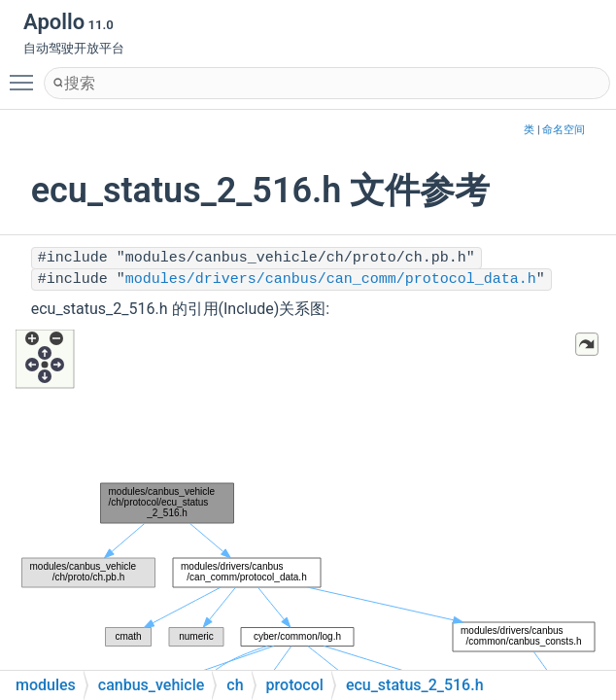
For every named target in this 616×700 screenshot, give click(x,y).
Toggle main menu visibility (26, 74)
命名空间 (564, 130)
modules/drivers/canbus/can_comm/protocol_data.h (331, 280)
